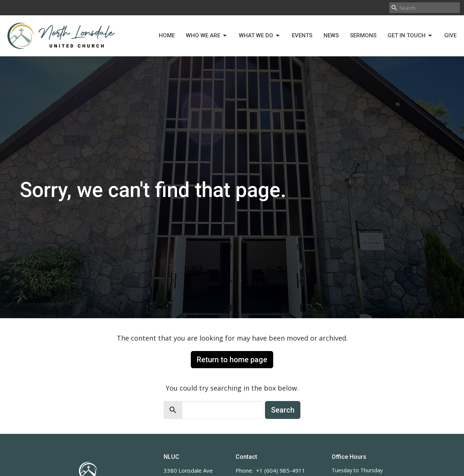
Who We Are (207, 36)
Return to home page (232, 360)
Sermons (363, 35)
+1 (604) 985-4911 (281, 470)
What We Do (260, 36)
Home (167, 35)
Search (283, 410)
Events (302, 35)
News (331, 35)
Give (450, 35)
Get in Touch (410, 36)
